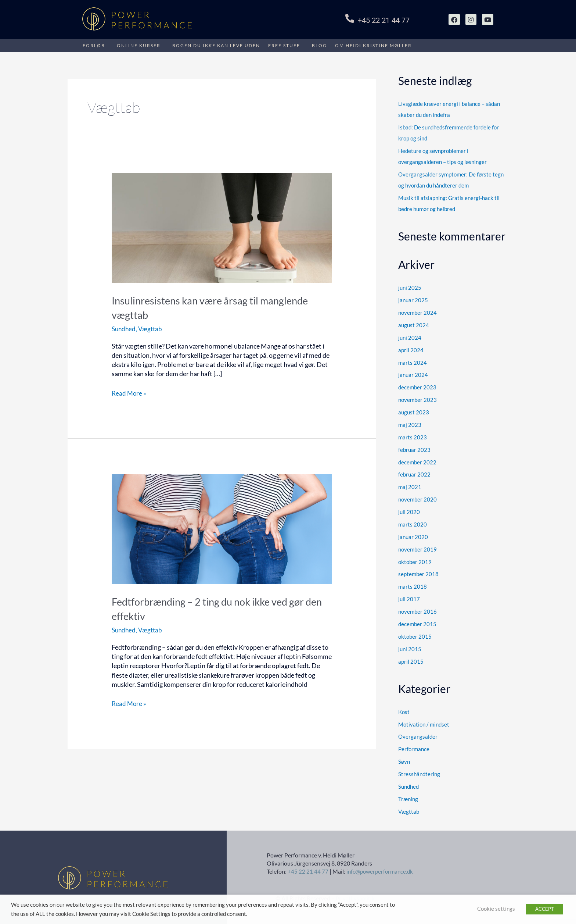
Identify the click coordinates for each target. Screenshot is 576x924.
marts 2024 (413, 362)
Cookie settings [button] (496, 909)
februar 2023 (414, 449)
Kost (404, 710)
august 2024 (414, 324)
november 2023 (417, 399)
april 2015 (411, 660)
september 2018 (418, 572)
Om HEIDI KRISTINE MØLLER (373, 45)
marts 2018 (413, 585)
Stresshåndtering (419, 772)
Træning (408, 797)
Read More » (129, 393)
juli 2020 (409, 511)
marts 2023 (413, 436)
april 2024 (411, 349)
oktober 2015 (415, 635)
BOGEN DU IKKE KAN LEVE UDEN (216, 45)
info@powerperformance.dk (382, 869)
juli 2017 (409, 597)
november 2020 (417, 498)
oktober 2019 (415, 560)
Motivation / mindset (424, 722)
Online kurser (139, 45)
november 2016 (417, 610)
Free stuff (284, 45)
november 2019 (417, 548)
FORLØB (94, 45)
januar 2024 (413, 374)
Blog (319, 45)
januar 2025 (413, 300)
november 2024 (417, 312)
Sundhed (124, 329)
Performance (414, 747)
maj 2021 (410, 486)
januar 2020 (413, 535)
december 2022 (417, 461)
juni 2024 (410, 337)
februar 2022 (414, 473)
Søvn (404, 760)
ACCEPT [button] (545, 909)
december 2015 (417, 622)
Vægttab (152, 329)
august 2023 (414, 411)
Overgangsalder (418, 735)
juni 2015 (410, 647)
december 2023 (417, 386)
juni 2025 (410, 287)
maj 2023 (410, 424)
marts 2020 (413, 523)
